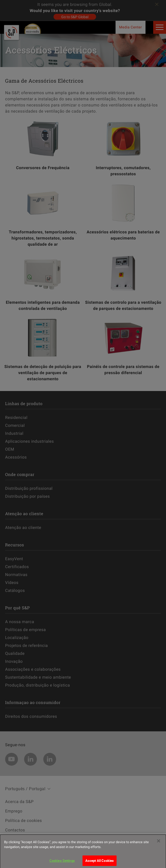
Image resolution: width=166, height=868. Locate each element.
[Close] (159, 844)
